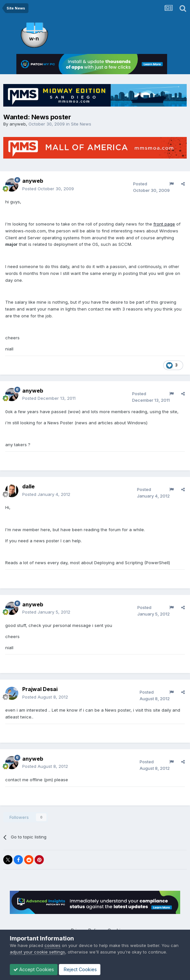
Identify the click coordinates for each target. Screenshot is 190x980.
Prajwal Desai (40, 689)
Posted (48, 189)
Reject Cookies (80, 969)
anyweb (18, 124)
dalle (28, 486)
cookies (52, 945)
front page (164, 224)
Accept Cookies (34, 969)
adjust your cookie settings (37, 952)
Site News (81, 124)
